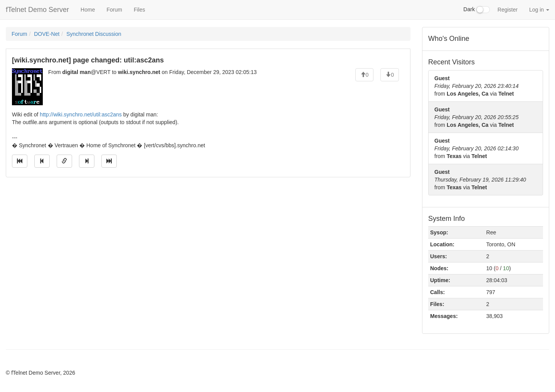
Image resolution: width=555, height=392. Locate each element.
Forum (114, 10)
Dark (476, 10)
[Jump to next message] (87, 161)
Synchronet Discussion (94, 34)
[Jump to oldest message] (20, 161)
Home (88, 10)
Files (140, 10)
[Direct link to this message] (64, 161)
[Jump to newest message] (109, 161)
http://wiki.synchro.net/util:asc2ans (81, 114)
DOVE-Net (47, 34)
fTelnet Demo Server (37, 10)
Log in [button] (539, 10)
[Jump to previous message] (42, 161)
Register (508, 10)
